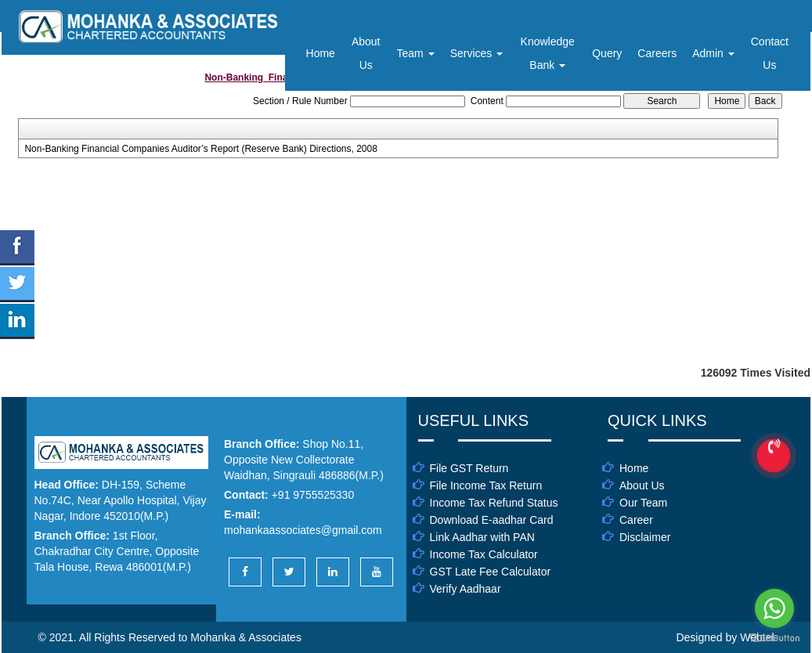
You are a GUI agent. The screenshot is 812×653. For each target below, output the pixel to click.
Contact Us (770, 53)
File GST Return (469, 468)
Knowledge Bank (548, 53)
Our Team (643, 503)
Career (636, 520)
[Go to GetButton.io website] (774, 638)
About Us (366, 53)
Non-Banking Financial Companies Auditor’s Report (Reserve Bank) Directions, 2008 (200, 149)
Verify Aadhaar (466, 589)
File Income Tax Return (486, 485)
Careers (657, 53)
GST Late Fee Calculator (491, 572)
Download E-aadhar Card (492, 520)
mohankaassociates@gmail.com (303, 530)
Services (477, 53)
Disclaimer (645, 537)
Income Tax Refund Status (494, 503)
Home (321, 53)
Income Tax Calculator (484, 554)
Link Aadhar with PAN (482, 537)
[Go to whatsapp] (774, 608)
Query (607, 53)
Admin (713, 53)
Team (416, 53)
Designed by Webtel (725, 637)
